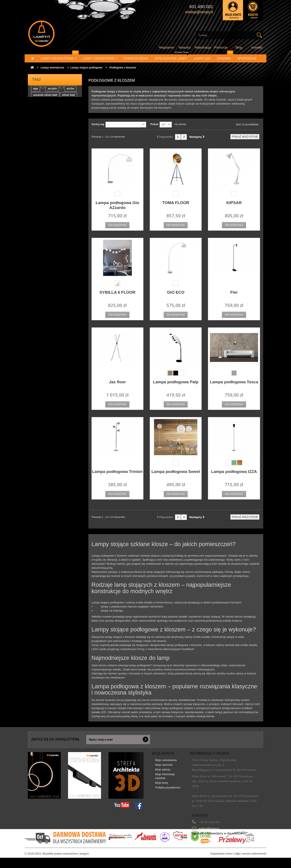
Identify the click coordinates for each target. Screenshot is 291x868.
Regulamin (167, 47)
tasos (51, 104)
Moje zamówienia (166, 763)
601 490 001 (201, 7)
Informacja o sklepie (210, 753)
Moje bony (162, 785)
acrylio (52, 91)
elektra (38, 104)
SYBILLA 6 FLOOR (117, 292)
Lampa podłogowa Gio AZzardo (117, 205)
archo (70, 91)
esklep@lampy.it (209, 829)
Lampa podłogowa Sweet (176, 472)
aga (36, 91)
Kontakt (257, 47)
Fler (234, 292)
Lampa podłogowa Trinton (117, 472)
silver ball (68, 98)
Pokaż (154, 124)
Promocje (221, 47)
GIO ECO (176, 292)
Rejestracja (203, 47)
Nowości (185, 47)
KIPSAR (234, 203)
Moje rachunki (164, 767)
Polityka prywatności (168, 790)
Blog (239, 47)
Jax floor (117, 382)
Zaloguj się (233, 10)
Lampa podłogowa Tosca (234, 382)
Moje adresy (163, 772)
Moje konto (163, 753)
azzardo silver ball (45, 98)
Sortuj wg (98, 124)
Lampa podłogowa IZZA (234, 472)
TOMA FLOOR (176, 203)
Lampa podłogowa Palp (176, 382)
